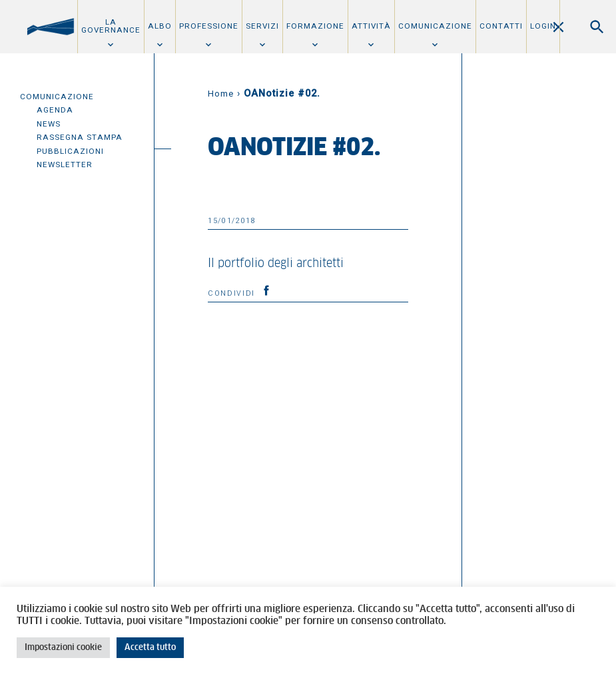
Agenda (55, 110)
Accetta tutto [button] (150, 648)
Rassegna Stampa (80, 137)
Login (543, 26)
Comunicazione (435, 26)
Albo (160, 26)
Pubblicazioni (70, 151)
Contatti (501, 26)
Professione (209, 26)
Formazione (315, 26)
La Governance (111, 26)
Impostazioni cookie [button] (63, 648)
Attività (371, 26)
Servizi (262, 26)
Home (221, 94)
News (49, 124)
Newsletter (65, 165)
